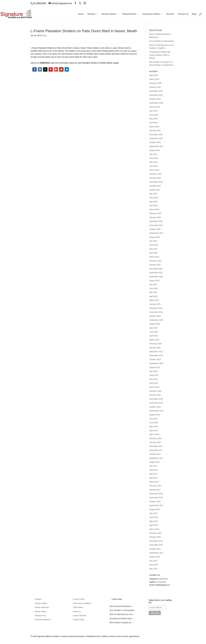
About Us (77, 612)
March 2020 (154, 340)
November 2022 (156, 225)
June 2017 (154, 470)
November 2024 (156, 138)
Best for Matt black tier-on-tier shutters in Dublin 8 (122, 614)
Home (81, 14)
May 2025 (153, 119)
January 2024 (155, 178)
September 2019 (156, 363)
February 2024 (155, 174)
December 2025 (156, 91)
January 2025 (155, 131)
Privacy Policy (79, 599)
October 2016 (155, 502)
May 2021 (153, 292)
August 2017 (155, 462)
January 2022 (155, 265)
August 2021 (155, 281)
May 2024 (153, 162)
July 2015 (153, 561)
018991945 (163, 579)
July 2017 (153, 466)
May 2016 (153, 521)
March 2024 (154, 170)
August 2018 (155, 415)
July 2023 (153, 194)
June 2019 (154, 375)
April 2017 (154, 478)
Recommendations (43, 620)
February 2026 (155, 83)
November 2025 (156, 95)
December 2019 (156, 352)
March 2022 (154, 257)
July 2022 (153, 241)
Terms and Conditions (82, 603)
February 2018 (155, 438)
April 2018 (154, 430)
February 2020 (155, 344)
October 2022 (155, 229)
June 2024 (154, 158)
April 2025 (154, 123)
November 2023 (156, 182)
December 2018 (156, 399)
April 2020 (154, 336)
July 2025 (153, 111)
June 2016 (154, 517)
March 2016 (154, 529)
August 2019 (155, 367)
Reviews (170, 14)
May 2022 (153, 249)
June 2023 (154, 198)
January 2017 (155, 490)
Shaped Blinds (129, 14)
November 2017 (156, 450)
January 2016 (155, 537)
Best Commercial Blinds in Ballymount (122, 606)
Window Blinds (109, 14)
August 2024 (155, 150)
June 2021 (154, 288)
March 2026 (154, 79)
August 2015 (155, 557)
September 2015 (156, 553)
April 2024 (154, 166)
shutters (96, 48)
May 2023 (153, 202)
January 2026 (155, 87)
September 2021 (156, 277)
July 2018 (153, 419)
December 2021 (156, 269)
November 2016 (156, 498)
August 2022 (155, 237)
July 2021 (153, 284)
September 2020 (156, 320)
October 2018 (155, 407)
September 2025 (156, 103)
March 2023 (154, 209)
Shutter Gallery (41, 603)
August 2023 (155, 190)
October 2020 (155, 316)
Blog (194, 14)
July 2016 (153, 513)
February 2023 (155, 213)
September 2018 (156, 411)
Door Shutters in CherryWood (162, 41)
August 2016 (155, 509)
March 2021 (154, 300)
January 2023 (155, 217)
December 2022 (156, 221)
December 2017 (156, 446)
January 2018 (155, 442)
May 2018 (153, 426)
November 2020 (156, 312)
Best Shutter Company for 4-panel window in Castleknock (122, 623)
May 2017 (153, 474)
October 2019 (155, 359)
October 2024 (155, 142)
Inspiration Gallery (151, 14)
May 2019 (153, 379)
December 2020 (156, 308)
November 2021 (156, 273)
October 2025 (155, 99)
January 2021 (155, 304)
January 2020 (155, 348)
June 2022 (154, 245)
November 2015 (156, 545)
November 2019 (156, 355)
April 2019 (154, 383)
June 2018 (154, 423)
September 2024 (156, 146)
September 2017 (156, 458)
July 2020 (153, 328)
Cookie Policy (79, 620)
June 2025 (154, 115)
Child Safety (78, 607)
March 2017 (154, 482)
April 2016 (154, 525)
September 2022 (156, 233)
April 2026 (154, 75)
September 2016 (156, 505)
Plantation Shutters (46, 48)
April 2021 (154, 296)
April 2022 (154, 253)
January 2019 (155, 395)
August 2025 (155, 107)
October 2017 (155, 454)
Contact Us (183, 14)
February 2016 (155, 533)
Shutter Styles (40, 612)
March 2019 (154, 387)
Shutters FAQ (40, 616)
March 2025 (154, 127)
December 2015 (156, 541)
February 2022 (155, 261)
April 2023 (154, 206)
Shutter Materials (42, 607)
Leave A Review (80, 616)
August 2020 (155, 324)
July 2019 (153, 371)
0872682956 (161, 582)
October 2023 (155, 186)
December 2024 (156, 135)
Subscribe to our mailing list (160, 601)
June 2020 (154, 332)
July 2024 (153, 154)
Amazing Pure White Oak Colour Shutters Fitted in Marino (160, 55)
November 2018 (156, 403)
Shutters (91, 14)
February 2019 (155, 391)
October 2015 (155, 549)
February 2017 (155, 486)
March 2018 (154, 434)
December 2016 (156, 494)
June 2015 (154, 565)
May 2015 (153, 569)
